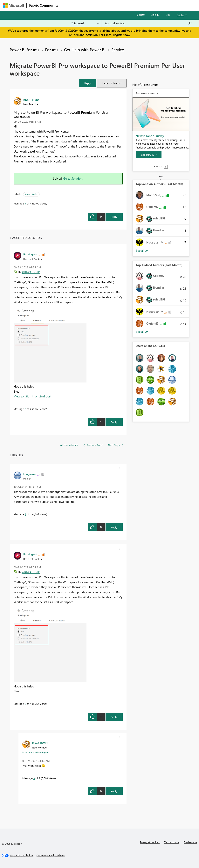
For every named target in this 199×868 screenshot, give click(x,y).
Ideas (100, 5)
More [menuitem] (148, 5)
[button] (88, 83)
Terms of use (172, 842)
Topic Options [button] (110, 83)
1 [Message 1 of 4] (25, 203)
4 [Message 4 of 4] (25, 514)
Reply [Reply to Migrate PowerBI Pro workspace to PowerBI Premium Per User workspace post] (114, 217)
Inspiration (84, 5)
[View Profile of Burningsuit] (30, 254)
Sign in (155, 15)
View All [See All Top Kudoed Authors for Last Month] (142, 332)
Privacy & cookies (150, 842)
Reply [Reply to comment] (114, 422)
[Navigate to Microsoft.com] (14, 5)
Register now (121, 35)
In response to (36, 752)
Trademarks (190, 842)
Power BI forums (24, 50)
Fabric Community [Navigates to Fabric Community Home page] (44, 5)
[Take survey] (149, 155)
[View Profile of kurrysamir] (30, 474)
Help (167, 15)
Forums (67, 5)
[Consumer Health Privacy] (51, 855)
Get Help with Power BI (85, 50)
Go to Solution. (73, 178)
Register (140, 15)
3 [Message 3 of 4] (34, 778)
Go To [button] (180, 15)
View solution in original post (33, 396)
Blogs (135, 5)
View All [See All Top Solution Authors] (142, 251)
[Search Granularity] (85, 23)
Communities (118, 5)
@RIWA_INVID (31, 272)
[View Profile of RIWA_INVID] (31, 100)
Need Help (31, 194)
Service (118, 50)
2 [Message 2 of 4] (25, 409)
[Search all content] (148, 23)
